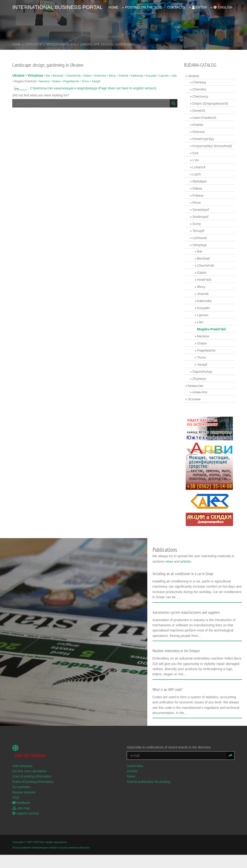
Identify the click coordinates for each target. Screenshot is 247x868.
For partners (21, 787)
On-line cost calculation (29, 771)
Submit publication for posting (148, 781)
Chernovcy (200, 96)
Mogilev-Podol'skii (61, 45)
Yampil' (96, 81)
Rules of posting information (33, 781)
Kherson (198, 132)
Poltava (198, 195)
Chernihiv (199, 89)
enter (199, 7)
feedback (21, 802)
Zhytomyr (199, 379)
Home (113, 7)
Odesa (197, 188)
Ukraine (18, 75)
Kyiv (195, 153)
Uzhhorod (200, 238)
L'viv (196, 160)
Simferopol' (201, 217)
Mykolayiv (200, 181)
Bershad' (58, 76)
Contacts (176, 7)
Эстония (194, 399)
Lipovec (164, 76)
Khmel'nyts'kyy (203, 139)
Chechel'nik (74, 76)
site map (21, 808)
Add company (22, 765)
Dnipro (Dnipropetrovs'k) (210, 104)
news (170, 561)
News (131, 776)
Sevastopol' (201, 210)
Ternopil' (198, 231)
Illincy (112, 76)
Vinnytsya (35, 75)
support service (26, 813)
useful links (135, 765)
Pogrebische (71, 81)
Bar (48, 76)
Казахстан (195, 386)
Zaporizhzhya (202, 372)
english (223, 7)
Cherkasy (199, 82)
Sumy (197, 224)
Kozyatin (151, 76)
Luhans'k (199, 167)
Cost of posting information (32, 776)
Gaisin (87, 76)
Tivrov (85, 81)
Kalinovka (137, 76)
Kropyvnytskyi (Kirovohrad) (212, 146)
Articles (132, 771)
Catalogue (33, 45)
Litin (174, 76)
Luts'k (197, 174)
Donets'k (199, 111)
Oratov (57, 81)
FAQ (16, 797)
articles (186, 561)
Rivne (197, 203)
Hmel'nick (100, 76)
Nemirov (44, 81)
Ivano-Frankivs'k (204, 118)
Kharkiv (198, 125)
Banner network (24, 792)
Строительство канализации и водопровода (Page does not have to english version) (93, 88)
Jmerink (123, 76)
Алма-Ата (200, 392)
